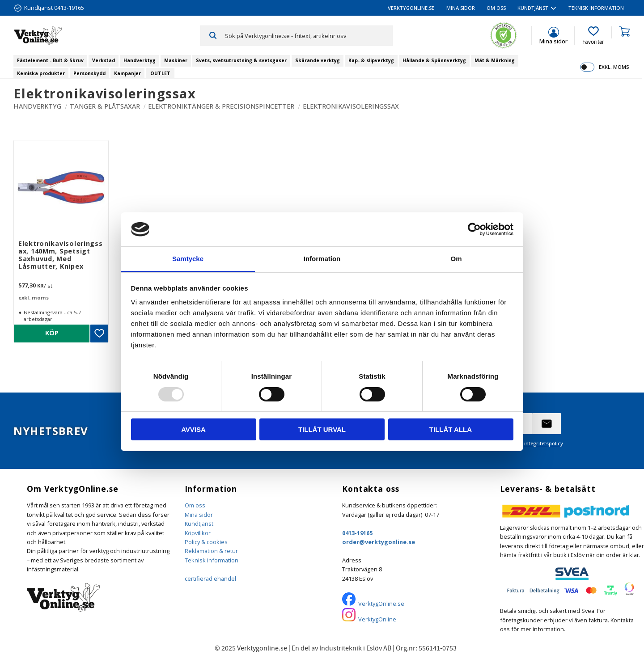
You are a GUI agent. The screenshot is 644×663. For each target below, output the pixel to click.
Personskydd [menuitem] (89, 73)
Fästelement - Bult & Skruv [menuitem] (50, 60)
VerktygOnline (377, 619)
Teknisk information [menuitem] (596, 8)
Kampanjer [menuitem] (127, 73)
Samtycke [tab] (188, 259)
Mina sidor (199, 515)
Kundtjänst (199, 524)
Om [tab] (456, 259)
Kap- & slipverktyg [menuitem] (371, 60)
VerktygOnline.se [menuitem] (411, 8)
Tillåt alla (451, 429)
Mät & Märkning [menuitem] (495, 60)
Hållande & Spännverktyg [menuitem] (434, 60)
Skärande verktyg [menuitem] (318, 60)
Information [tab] (322, 259)
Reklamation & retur (211, 551)
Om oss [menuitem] (496, 8)
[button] (593, 36)
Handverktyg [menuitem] (140, 60)
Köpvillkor (198, 533)
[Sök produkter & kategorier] (309, 35)
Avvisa (193, 429)
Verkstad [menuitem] (104, 60)
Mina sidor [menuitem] (461, 8)
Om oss (195, 505)
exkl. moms (614, 67)
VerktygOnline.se (381, 604)
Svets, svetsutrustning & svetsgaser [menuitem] (241, 60)
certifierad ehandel (210, 579)
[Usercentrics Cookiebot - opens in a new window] (474, 229)
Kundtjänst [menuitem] (533, 8)
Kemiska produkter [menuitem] (41, 73)
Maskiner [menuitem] (176, 60)
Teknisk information (212, 560)
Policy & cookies (206, 542)
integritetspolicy (544, 443)
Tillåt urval (322, 429)
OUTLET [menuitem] (160, 73)
